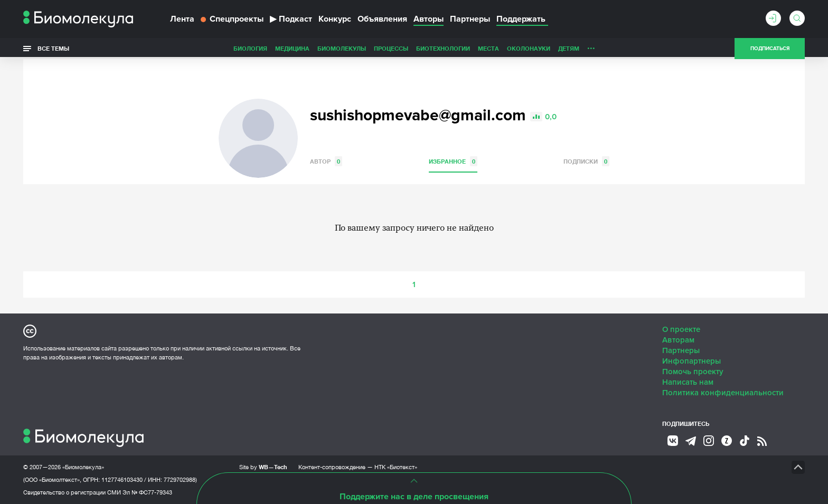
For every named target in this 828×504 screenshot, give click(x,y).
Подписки (586, 161)
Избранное (453, 161)
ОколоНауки (454, 48)
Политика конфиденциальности (723, 393)
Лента (182, 19)
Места (414, 48)
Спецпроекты (232, 19)
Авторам (678, 340)
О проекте (681, 329)
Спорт (564, 48)
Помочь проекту (693, 372)
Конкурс (335, 19)
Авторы (429, 19)
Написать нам (688, 382)
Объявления (382, 19)
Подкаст (291, 19)
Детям (494, 48)
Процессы (317, 48)
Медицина (218, 48)
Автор (326, 161)
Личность (529, 48)
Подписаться (770, 49)
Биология (176, 48)
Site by (263, 467)
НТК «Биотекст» (396, 467)
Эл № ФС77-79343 (147, 492)
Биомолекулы (267, 48)
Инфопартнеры (691, 361)
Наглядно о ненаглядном (626, 48)
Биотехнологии (369, 48)
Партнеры (470, 19)
